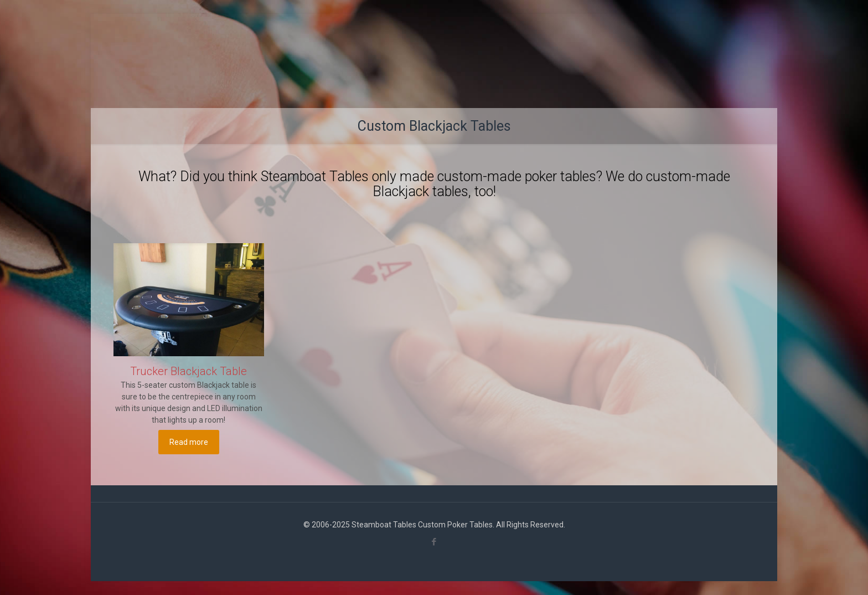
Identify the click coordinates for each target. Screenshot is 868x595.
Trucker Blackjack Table (188, 371)
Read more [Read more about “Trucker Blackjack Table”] (189, 442)
